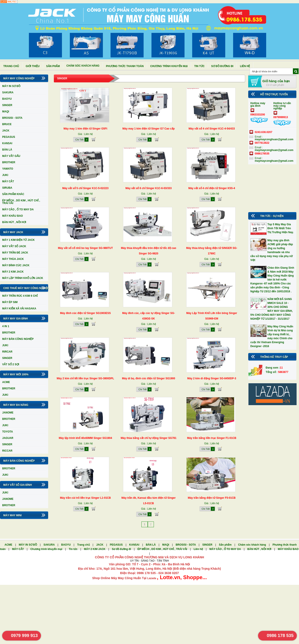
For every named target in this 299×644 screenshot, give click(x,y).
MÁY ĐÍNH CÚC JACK (16, 265)
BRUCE (7, 124)
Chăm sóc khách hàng (83, 66)
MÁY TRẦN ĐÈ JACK (15, 253)
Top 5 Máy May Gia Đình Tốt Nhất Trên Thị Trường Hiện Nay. (281, 228)
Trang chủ (11, 66)
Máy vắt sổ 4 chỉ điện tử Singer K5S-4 (212, 188)
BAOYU (7, 99)
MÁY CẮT (8, 181)
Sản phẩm (53, 66)
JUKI (5, 175)
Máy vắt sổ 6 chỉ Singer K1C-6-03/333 (149, 188)
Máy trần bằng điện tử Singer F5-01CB (212, 498)
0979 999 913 (24, 635)
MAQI (6, 112)
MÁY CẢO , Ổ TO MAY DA (18, 209)
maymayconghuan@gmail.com (274, 139)
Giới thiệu (33, 66)
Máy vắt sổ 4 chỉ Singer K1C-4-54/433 (212, 129)
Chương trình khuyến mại (169, 66)
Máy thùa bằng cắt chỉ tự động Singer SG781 (149, 438)
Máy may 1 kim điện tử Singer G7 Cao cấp (149, 129)
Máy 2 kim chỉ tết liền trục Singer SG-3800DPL (85, 378)
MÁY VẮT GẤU (11, 156)
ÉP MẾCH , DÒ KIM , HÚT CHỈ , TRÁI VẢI (21, 202)
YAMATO (8, 169)
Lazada (152, 578)
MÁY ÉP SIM (10, 302)
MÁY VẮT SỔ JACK (14, 246)
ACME (6, 382)
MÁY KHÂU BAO (12, 216)
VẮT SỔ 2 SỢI (11, 364)
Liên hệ (245, 66)
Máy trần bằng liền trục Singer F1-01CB (212, 438)
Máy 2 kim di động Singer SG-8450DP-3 (212, 378)
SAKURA (8, 92)
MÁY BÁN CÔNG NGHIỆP (18, 339)
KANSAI (7, 143)
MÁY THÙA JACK (13, 259)
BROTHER (9, 162)
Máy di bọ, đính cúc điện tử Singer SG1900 (149, 378)
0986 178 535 (280, 635)
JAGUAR (8, 438)
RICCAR (7, 451)
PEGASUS (9, 137)
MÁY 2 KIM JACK (13, 272)
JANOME (8, 413)
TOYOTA (8, 432)
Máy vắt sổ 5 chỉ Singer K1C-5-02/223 (85, 188)
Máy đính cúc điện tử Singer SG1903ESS (85, 313)
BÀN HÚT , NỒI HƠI (14, 222)
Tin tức (199, 66)
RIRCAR (7, 352)
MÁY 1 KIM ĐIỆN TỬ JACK (18, 240)
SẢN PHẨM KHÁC (13, 194)
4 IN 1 (6, 326)
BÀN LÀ (7, 150)
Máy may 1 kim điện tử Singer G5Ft (85, 129)
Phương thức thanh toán (125, 66)
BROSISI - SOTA (12, 118)
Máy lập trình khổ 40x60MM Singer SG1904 (85, 438)
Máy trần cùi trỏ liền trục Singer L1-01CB (85, 498)
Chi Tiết (79, 140)
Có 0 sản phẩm (275, 85)
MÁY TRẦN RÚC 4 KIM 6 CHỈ (20, 296)
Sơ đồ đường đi (222, 66)
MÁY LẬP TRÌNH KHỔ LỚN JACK (23, 278)
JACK (6, 131)
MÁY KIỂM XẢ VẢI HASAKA (19, 309)
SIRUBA (7, 188)
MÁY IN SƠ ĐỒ (11, 86)
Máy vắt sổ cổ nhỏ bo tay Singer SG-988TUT (85, 248)
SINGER (7, 105)
